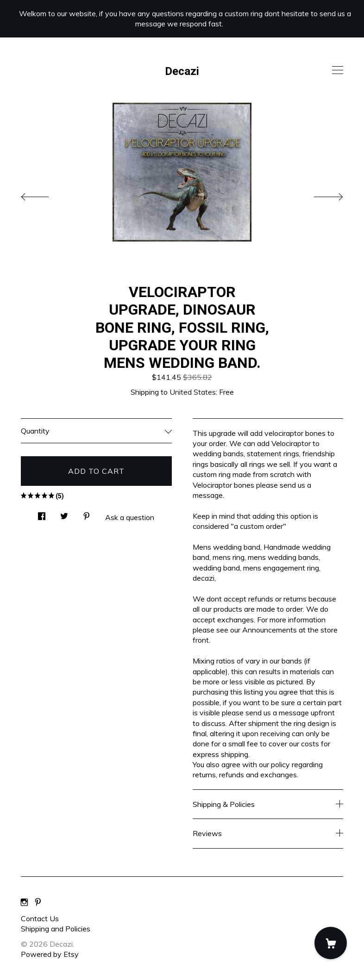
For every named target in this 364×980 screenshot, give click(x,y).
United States (193, 392)
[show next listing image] (320, 194)
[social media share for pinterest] (87, 513)
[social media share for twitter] (64, 513)
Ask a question (130, 517)
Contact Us (40, 918)
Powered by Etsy (50, 954)
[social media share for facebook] (42, 513)
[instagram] (24, 903)
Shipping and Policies (56, 929)
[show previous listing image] (44, 194)
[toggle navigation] (338, 70)
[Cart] (331, 943)
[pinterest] (38, 903)
